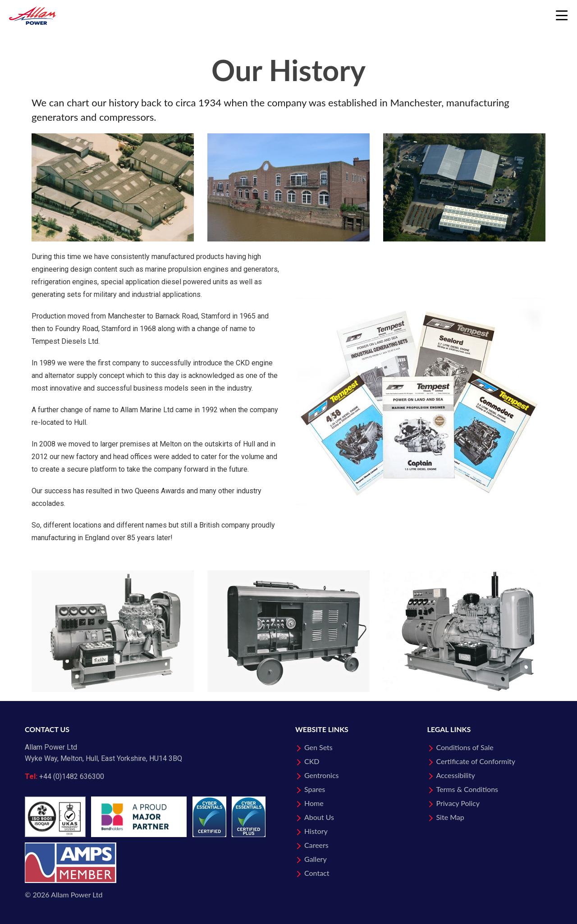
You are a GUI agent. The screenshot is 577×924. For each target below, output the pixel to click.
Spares (315, 789)
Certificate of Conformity (476, 761)
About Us (319, 817)
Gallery (316, 859)
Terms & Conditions (467, 789)
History (316, 831)
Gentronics (322, 775)
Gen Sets (318, 747)
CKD (312, 761)
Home (314, 803)
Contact (317, 873)
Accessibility (456, 775)
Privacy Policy (458, 803)
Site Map (450, 817)
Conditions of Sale (465, 747)
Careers (316, 845)
